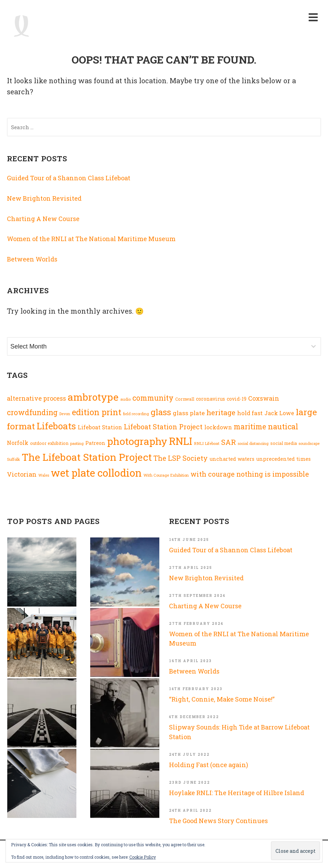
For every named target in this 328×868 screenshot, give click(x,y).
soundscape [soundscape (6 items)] (309, 443)
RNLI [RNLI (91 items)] (181, 441)
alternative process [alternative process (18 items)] (36, 398)
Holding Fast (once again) (209, 765)
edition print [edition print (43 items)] (97, 412)
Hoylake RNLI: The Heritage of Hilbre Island (237, 793)
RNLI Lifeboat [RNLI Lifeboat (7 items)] (207, 443)
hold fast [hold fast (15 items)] (250, 413)
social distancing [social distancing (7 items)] (253, 443)
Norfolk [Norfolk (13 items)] (18, 443)
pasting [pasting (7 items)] (77, 443)
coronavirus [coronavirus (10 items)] (210, 399)
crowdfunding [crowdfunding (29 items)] (32, 412)
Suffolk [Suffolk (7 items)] (13, 459)
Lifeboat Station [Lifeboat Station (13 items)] (100, 427)
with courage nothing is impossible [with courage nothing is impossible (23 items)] (250, 474)
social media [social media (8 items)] (284, 443)
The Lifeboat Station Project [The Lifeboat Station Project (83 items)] (87, 457)
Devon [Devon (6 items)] (65, 414)
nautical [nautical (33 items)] (283, 426)
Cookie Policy (143, 857)
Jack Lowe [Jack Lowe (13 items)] (279, 413)
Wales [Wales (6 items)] (44, 475)
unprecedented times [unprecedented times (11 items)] (283, 459)
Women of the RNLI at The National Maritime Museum (91, 239)
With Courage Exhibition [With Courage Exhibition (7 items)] (166, 475)
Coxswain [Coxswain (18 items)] (264, 398)
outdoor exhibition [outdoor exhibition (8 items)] (49, 443)
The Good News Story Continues (218, 821)
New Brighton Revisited (44, 198)
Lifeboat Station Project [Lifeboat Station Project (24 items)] (163, 427)
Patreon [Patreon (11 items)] (95, 443)
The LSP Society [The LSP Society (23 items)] (181, 458)
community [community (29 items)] (153, 398)
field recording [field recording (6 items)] (136, 414)
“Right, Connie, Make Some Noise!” (222, 699)
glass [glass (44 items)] (161, 412)
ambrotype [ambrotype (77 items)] (93, 397)
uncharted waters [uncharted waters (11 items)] (232, 459)
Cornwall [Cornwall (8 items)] (185, 399)
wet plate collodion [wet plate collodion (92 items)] (96, 473)
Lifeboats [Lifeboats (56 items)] (56, 426)
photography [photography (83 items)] (137, 441)
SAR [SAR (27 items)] (229, 442)
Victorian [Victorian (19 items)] (22, 474)
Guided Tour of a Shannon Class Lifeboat (69, 178)
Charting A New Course (43, 219)
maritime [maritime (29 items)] (250, 427)
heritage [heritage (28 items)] (221, 412)
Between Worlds (32, 259)
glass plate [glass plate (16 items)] (189, 413)
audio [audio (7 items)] (125, 399)
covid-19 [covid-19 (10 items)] (237, 399)
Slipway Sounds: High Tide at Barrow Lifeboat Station (239, 732)
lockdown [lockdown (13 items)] (218, 427)
